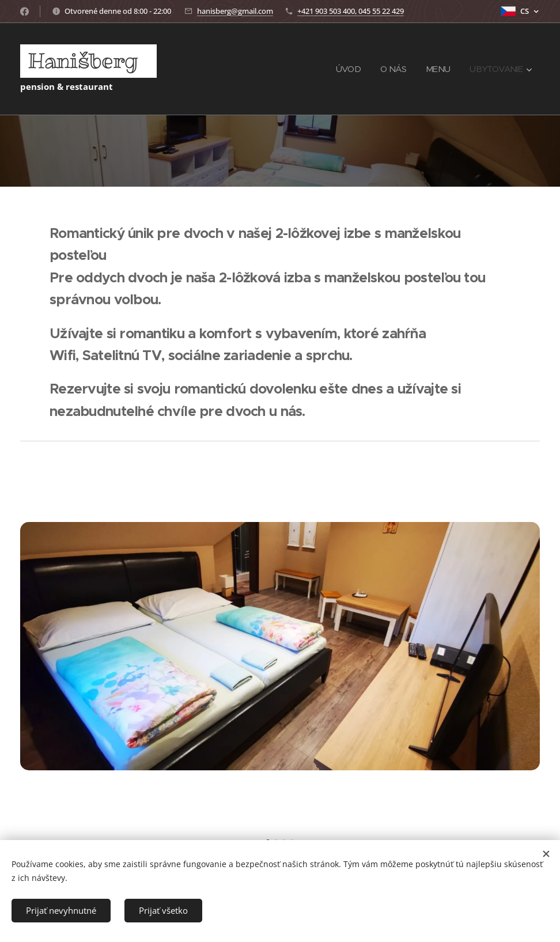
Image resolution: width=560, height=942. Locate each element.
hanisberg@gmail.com (235, 11)
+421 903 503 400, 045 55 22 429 (351, 11)
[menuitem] (340, 69)
